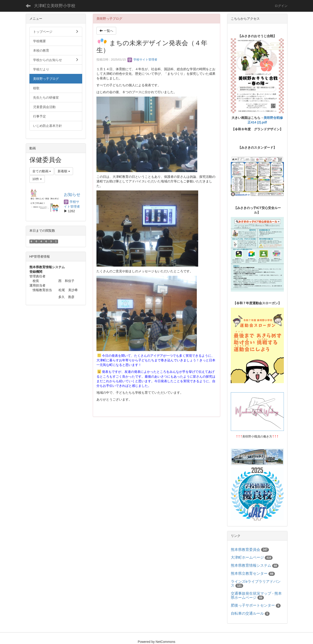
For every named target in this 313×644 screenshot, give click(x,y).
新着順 (64, 171)
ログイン (281, 6)
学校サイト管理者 (142, 60)
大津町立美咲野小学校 (55, 6)
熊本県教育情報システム (251, 565)
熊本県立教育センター (249, 573)
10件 (37, 179)
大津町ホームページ (247, 557)
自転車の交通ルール (247, 613)
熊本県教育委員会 (245, 550)
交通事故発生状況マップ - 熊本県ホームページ (256, 595)
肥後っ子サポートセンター (253, 605)
